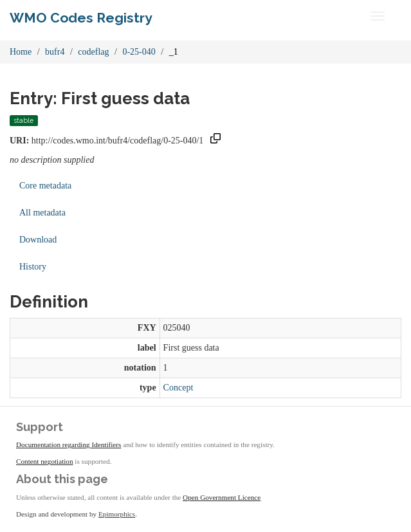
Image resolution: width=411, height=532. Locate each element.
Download (38, 240)
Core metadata (45, 186)
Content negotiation (45, 461)
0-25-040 (139, 52)
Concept (178, 388)
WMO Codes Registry (81, 18)
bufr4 (55, 52)
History (33, 267)
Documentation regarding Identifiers (68, 445)
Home (21, 52)
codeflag (93, 52)
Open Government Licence (222, 497)
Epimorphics (117, 514)
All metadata (42, 213)
